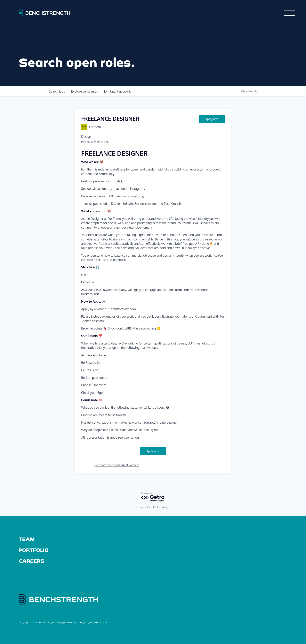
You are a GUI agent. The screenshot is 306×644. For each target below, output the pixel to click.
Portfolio (34, 550)
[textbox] (153, 295)
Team (27, 539)
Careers (32, 561)
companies (84, 91)
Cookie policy (160, 507)
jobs (57, 91)
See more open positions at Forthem (117, 465)
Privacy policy (143, 507)
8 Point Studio (98, 622)
